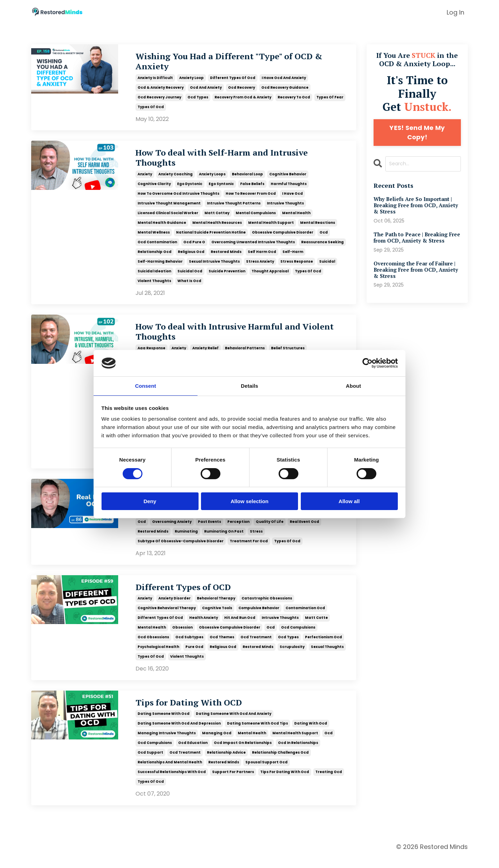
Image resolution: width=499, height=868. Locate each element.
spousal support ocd (266, 771)
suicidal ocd (190, 276)
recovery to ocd (294, 100)
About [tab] (353, 385)
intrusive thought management (169, 208)
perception (238, 529)
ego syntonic (221, 188)
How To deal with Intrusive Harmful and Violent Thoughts (232, 338)
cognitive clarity (154, 188)
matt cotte (316, 626)
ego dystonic (190, 188)
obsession (265, 520)
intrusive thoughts (285, 208)
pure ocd (194, 655)
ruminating (186, 539)
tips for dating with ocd (285, 781)
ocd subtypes (189, 646)
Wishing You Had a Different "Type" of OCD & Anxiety (239, 63)
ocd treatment (256, 646)
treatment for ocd (249, 549)
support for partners (233, 781)
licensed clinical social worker (168, 217)
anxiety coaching (176, 179)
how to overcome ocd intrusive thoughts (178, 198)
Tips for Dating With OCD (197, 712)
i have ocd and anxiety (284, 80)
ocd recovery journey (159, 100)
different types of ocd (233, 80)
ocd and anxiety (206, 90)
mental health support (271, 227)
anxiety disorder (174, 607)
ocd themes (222, 646)
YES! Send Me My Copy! (417, 132)
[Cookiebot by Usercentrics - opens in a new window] (367, 363)
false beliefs (252, 188)
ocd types (198, 100)
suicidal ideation (154, 276)
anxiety (145, 179)
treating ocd (329, 781)
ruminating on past (224, 539)
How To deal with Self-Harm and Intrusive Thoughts (236, 162)
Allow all (349, 502)
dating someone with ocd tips (257, 733)
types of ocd (151, 109)
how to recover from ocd (251, 198)
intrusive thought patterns (234, 208)
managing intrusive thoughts (167, 742)
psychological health (158, 655)
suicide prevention (227, 276)
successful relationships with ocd (172, 781)
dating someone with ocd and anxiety (234, 723)
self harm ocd (262, 256)
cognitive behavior (288, 179)
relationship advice (226, 762)
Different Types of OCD (190, 596)
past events (209, 529)
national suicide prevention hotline (211, 237)
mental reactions (318, 227)
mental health (296, 217)
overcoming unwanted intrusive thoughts (253, 247)
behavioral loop (247, 179)
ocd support (150, 762)
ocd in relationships (298, 752)
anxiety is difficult (155, 80)
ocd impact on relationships (243, 752)
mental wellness (154, 237)
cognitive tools (217, 617)
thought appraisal (270, 276)
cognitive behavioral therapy (167, 617)
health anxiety (204, 626)
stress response (297, 266)
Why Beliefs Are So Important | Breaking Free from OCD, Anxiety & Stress (415, 206)
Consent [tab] (146, 385)
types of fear (330, 100)
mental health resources (217, 227)
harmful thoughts (289, 188)
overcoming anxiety (172, 529)
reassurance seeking (322, 247)
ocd (324, 237)
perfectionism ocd (323, 646)
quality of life (270, 529)
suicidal (327, 266)
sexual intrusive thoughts (214, 266)
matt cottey (217, 217)
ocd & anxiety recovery (161, 90)
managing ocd (217, 742)
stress (256, 539)
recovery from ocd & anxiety (243, 100)
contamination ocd (305, 617)
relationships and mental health (170, 771)
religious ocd (191, 256)
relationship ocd (155, 256)
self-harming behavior (160, 266)
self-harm (293, 256)
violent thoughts (154, 285)
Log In (456, 12)
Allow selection (249, 502)
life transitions (153, 520)
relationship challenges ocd (280, 762)
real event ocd (304, 529)
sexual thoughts (327, 655)
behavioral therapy (216, 607)
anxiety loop (191, 80)
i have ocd (292, 198)
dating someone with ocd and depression (179, 733)
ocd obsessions (153, 646)
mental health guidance (162, 227)
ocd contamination (157, 247)
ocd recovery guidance (285, 90)
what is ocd (189, 285)
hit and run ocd (240, 626)
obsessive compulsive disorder (283, 237)
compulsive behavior (259, 617)
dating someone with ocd (164, 723)
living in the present (194, 520)
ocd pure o (194, 247)
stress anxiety (260, 266)
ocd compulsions (298, 636)
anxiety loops (212, 179)
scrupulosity (292, 655)
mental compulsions (256, 217)
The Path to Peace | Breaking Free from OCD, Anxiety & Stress (417, 239)
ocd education (193, 752)
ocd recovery (242, 90)
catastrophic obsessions (267, 607)
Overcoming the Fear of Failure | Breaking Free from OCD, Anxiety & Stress (417, 273)
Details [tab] (249, 385)
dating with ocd (311, 733)
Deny (150, 502)
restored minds (226, 256)
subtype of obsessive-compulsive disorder (181, 549)
